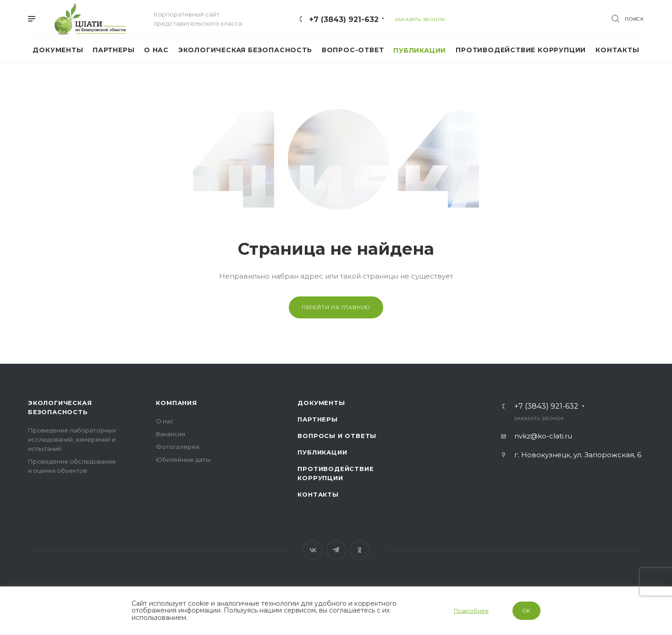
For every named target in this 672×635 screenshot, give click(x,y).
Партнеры (317, 419)
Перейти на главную (336, 307)
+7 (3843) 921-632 (344, 19)
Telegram (336, 550)
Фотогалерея (178, 447)
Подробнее (471, 610)
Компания (176, 403)
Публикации (322, 452)
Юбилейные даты (183, 460)
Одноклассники (360, 550)
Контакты (318, 494)
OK (527, 611)
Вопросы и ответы (337, 436)
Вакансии (171, 434)
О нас (165, 421)
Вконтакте (313, 550)
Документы (321, 403)
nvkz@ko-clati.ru (543, 436)
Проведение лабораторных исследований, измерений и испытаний (72, 439)
